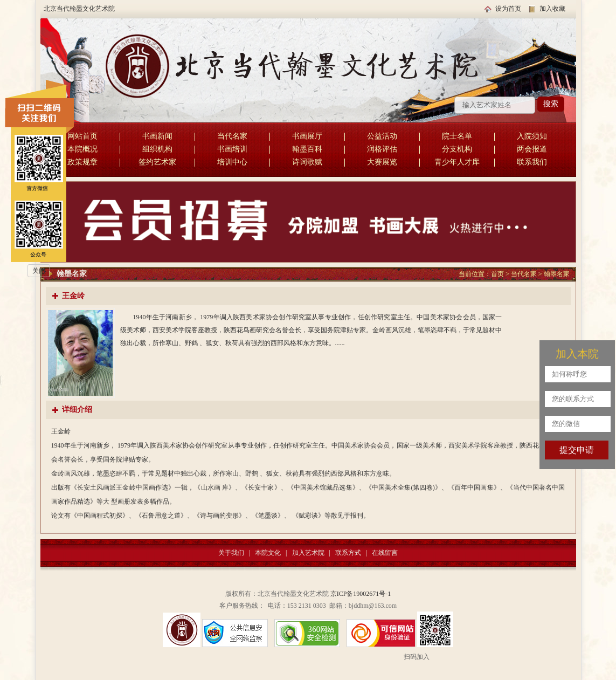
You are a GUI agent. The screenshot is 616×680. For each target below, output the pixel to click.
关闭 (39, 271)
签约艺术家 (157, 162)
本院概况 (82, 149)
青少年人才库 (457, 162)
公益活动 (382, 136)
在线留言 (385, 553)
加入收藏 (552, 9)
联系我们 (532, 162)
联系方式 (348, 553)
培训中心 (232, 162)
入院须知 (532, 136)
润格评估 (382, 149)
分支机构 (457, 149)
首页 (497, 274)
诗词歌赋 (307, 162)
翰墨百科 (307, 149)
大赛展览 (382, 162)
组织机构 (157, 149)
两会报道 (532, 149)
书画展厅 (307, 136)
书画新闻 (157, 136)
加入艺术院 (308, 553)
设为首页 (508, 9)
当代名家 (232, 136)
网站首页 (82, 136)
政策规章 (82, 162)
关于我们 (231, 553)
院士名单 (457, 136)
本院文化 (268, 553)
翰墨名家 (557, 274)
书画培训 (232, 149)
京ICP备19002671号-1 (361, 594)
